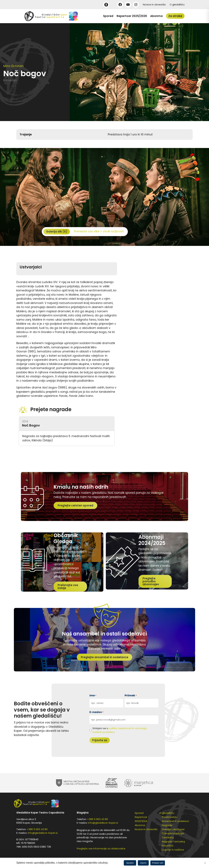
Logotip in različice (173, 850)
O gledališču (177, 4)
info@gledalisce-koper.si (43, 833)
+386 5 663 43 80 (37, 829)
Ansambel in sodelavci (175, 821)
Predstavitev (170, 817)
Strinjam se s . (120, 730)
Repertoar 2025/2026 (132, 16)
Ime (93, 695)
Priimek (131, 695)
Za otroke (175, 16)
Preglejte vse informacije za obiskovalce (101, 849)
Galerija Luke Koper (173, 829)
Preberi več (158, 863)
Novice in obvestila (154, 4)
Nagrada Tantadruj (173, 841)
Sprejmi (130, 863)
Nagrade (167, 825)
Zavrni (143, 863)
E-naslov (96, 712)
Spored (108, 16)
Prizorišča (168, 846)
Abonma (156, 16)
